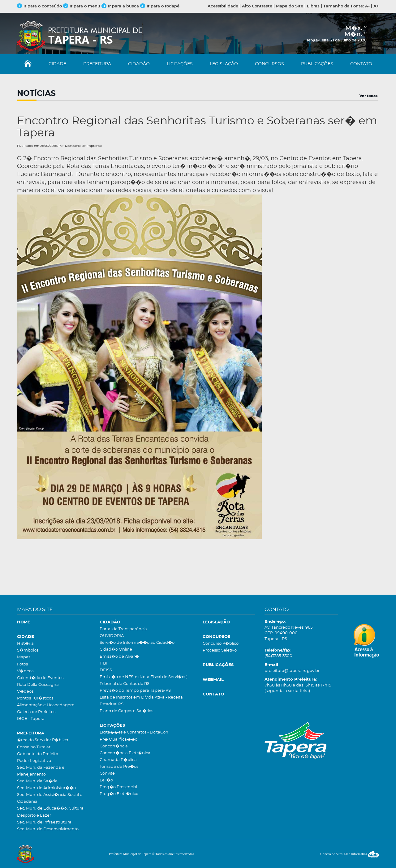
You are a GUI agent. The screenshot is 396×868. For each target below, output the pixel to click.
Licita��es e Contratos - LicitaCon (134, 732)
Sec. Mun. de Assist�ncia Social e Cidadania (50, 798)
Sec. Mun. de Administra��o (46, 788)
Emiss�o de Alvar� (119, 657)
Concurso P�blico (221, 644)
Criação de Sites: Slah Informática (350, 854)
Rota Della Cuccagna (38, 685)
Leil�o (106, 780)
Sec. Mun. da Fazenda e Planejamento (41, 771)
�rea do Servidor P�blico (43, 740)
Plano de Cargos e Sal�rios (126, 711)
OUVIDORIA (112, 636)
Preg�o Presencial (118, 787)
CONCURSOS (269, 64)
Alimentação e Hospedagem (46, 705)
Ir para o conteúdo (39, 6)
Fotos (22, 664)
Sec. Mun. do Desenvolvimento (48, 829)
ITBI (103, 663)
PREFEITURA (97, 64)
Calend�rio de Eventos (40, 678)
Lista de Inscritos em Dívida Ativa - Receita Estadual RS (141, 701)
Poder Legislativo (34, 761)
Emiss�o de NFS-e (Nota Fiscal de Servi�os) (144, 677)
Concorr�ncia (114, 746)
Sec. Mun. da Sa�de (37, 781)
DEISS (106, 670)
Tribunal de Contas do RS (125, 684)
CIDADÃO (139, 64)
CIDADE (57, 64)
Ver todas (368, 96)
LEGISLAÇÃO (224, 64)
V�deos (25, 671)
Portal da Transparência (123, 629)
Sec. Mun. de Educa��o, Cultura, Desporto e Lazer (51, 812)
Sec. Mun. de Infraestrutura (44, 822)
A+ (376, 6)
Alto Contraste (257, 6)
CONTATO (361, 64)
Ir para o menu (82, 6)
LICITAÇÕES (180, 64)
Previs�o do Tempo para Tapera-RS (135, 691)
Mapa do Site (290, 6)
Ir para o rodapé (160, 6)
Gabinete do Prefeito (38, 754)
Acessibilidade (223, 6)
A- (367, 6)
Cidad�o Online (116, 650)
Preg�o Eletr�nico (119, 794)
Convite (107, 774)
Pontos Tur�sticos (35, 698)
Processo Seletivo (220, 650)
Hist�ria (25, 644)
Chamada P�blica (118, 760)
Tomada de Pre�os (119, 767)
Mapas (24, 657)
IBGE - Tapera (31, 719)
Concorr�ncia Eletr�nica (125, 753)
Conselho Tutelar (34, 747)
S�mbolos (28, 650)
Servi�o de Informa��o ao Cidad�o (137, 643)
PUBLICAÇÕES (317, 64)
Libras (313, 6)
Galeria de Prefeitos (36, 712)
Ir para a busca (120, 6)
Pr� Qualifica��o (118, 740)
